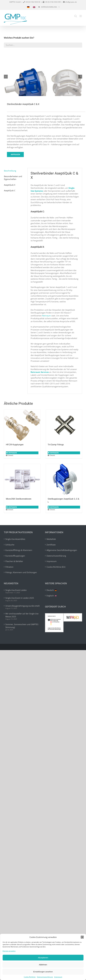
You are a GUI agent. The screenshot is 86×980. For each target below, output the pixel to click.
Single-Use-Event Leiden (16, 589)
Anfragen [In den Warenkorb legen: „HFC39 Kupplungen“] (13, 452)
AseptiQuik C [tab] (10, 190)
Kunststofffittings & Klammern (19, 550)
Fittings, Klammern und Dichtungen (21, 572)
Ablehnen (43, 965)
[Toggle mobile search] (76, 16)
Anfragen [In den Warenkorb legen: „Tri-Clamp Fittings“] (54, 452)
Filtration (9, 566)
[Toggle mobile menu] (81, 16)
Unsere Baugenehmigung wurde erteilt (22, 605)
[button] (82, 937)
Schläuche (10, 544)
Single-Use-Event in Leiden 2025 (20, 597)
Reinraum (46, 315)
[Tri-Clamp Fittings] (64, 425)
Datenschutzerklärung (45, 977)
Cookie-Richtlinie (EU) (56, 566)
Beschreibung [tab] (10, 170)
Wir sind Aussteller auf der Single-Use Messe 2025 (22, 615)
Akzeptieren (43, 958)
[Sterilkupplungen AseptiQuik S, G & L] (64, 479)
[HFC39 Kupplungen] (22, 425)
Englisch (52, 595)
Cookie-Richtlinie (30, 977)
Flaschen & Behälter (14, 561)
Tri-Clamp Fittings (56, 444)
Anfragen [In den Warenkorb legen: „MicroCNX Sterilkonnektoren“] (13, 507)
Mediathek (51, 539)
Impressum (58, 977)
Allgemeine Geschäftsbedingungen (62, 550)
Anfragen (15, 154)
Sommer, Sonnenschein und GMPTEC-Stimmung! (22, 625)
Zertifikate (51, 544)
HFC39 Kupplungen (15, 444)
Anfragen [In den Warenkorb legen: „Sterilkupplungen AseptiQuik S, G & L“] (54, 507)
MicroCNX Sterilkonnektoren (19, 498)
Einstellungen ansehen (43, 972)
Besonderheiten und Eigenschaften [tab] (13, 177)
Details (11, 455)
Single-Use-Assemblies (15, 539)
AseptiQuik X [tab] (10, 184)
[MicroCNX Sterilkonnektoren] (22, 479)
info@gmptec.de (71, 2)
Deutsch (52, 589)
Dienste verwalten (9, 951)
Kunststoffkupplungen (15, 555)
